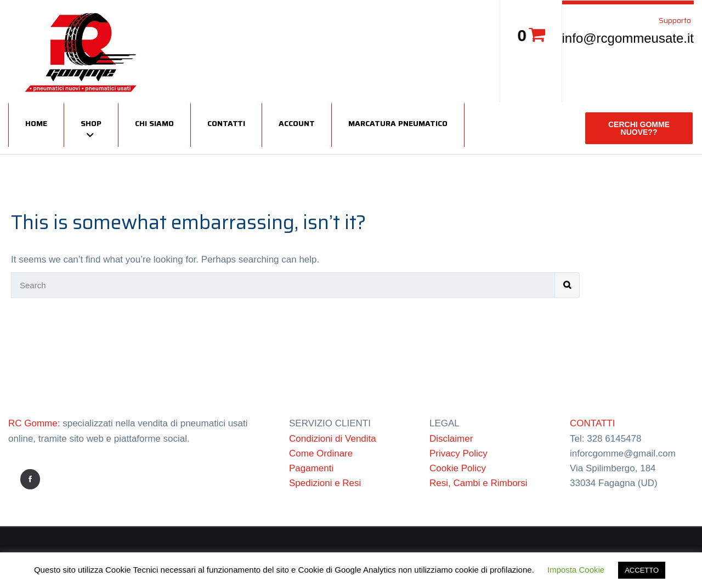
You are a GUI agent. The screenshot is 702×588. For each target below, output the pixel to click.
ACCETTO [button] (642, 570)
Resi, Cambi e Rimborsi (479, 483)
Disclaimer (451, 439)
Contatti (226, 123)
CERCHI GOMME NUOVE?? (639, 128)
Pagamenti (311, 468)
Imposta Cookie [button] (576, 570)
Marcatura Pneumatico (398, 123)
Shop (91, 123)
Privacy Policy (458, 453)
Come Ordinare (321, 453)
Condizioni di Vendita (333, 439)
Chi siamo (154, 123)
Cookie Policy (458, 468)
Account (297, 123)
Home (36, 123)
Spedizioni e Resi (325, 483)
